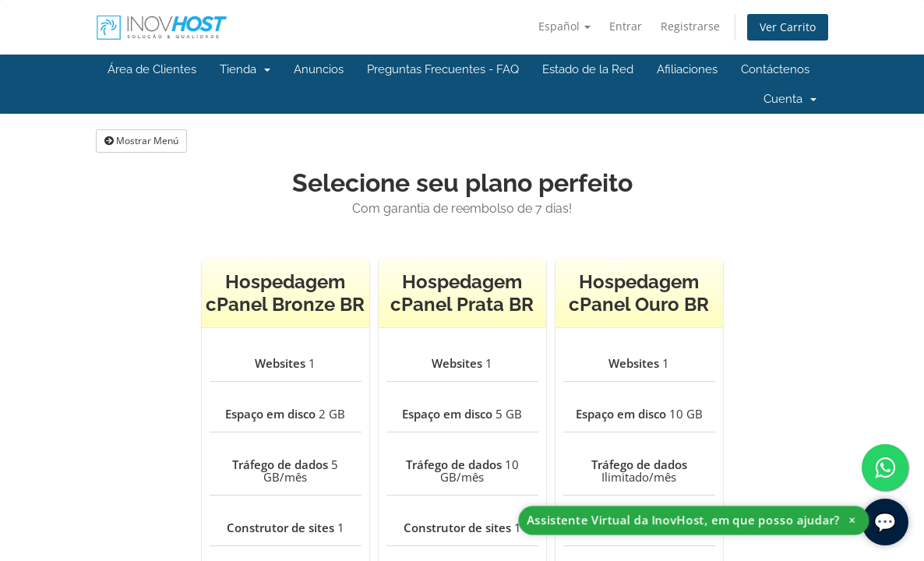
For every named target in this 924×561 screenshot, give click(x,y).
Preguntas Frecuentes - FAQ (443, 69)
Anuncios (319, 69)
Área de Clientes (152, 69)
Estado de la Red (588, 69)
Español (564, 26)
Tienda (245, 69)
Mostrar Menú (141, 141)
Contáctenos (775, 69)
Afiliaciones (687, 69)
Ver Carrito (788, 27)
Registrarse (690, 26)
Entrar (626, 26)
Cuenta (790, 99)
